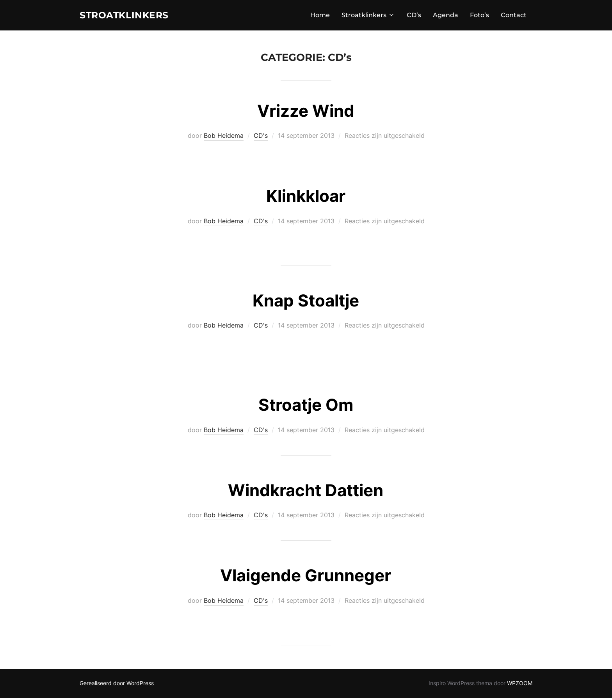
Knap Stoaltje (306, 302)
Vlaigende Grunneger (306, 578)
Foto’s (479, 16)
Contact (514, 16)
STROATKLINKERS (130, 16)
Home (320, 16)
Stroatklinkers (368, 16)
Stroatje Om (306, 407)
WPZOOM (520, 685)
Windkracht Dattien (306, 492)
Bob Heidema (224, 138)
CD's (261, 138)
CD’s (414, 16)
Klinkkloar (306, 198)
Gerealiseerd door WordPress (117, 685)
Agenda (446, 16)
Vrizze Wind (306, 113)
